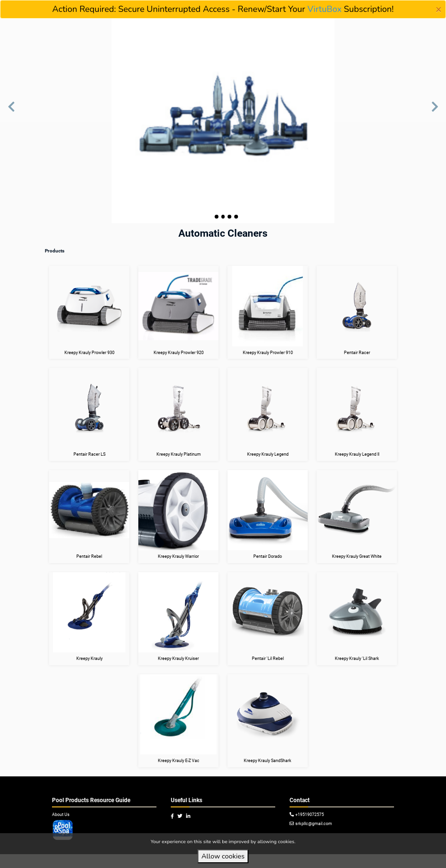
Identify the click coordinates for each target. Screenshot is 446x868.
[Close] (439, 10)
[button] (11, 112)
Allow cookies (223, 856)
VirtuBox (324, 9)
